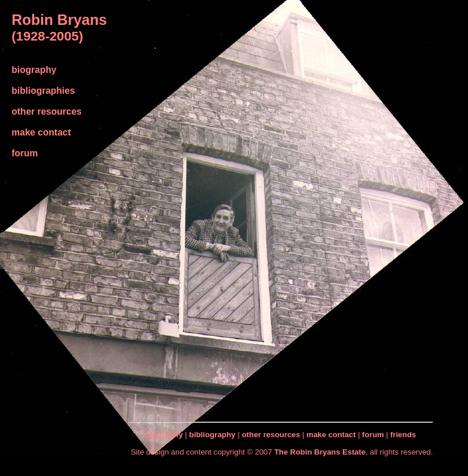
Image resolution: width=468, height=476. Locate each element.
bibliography (213, 435)
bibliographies (43, 91)
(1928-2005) (47, 36)
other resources (47, 111)
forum (25, 153)
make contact (41, 132)
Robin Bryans (59, 20)
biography (34, 70)
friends (403, 435)
